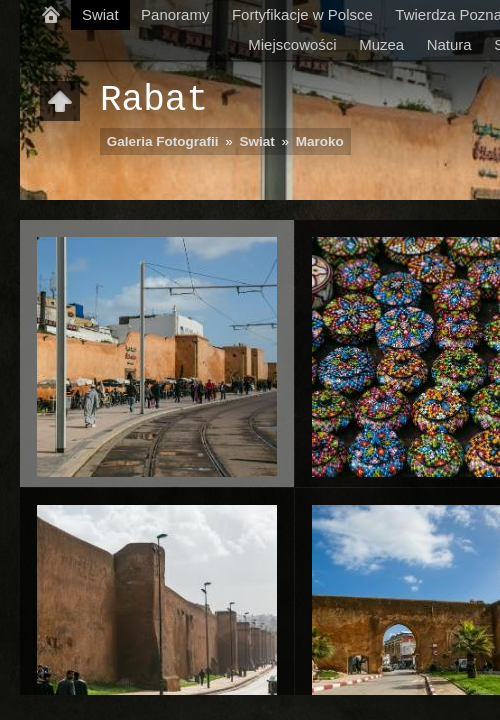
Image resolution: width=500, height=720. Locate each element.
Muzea (381, 44)
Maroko (320, 141)
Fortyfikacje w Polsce (302, 14)
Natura (449, 44)
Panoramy (175, 14)
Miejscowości (292, 44)
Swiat (100, 14)
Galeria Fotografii (163, 141)
